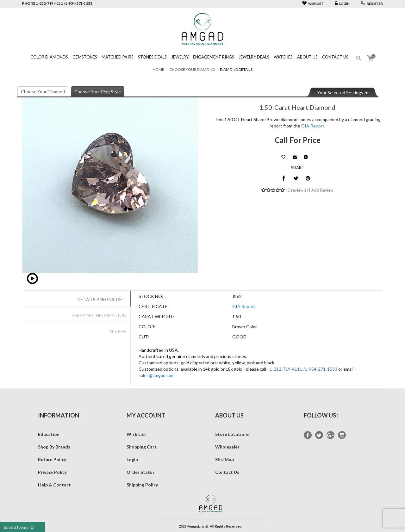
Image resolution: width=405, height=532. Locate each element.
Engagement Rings (214, 57)
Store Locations (232, 434)
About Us (307, 57)
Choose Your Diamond (192, 69)
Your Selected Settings (340, 93)
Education (49, 434)
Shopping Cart (142, 447)
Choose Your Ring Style (98, 92)
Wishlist (313, 3)
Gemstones (85, 57)
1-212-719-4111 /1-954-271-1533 (303, 369)
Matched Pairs (118, 57)
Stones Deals (152, 57)
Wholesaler (227, 447)
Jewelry (180, 57)
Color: (147, 327)
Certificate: (154, 306)
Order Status (141, 472)
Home (158, 69)
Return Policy (52, 459)
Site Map (224, 459)
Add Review (322, 190)
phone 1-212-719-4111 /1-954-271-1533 (57, 3)
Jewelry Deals (254, 57)
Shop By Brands (54, 447)
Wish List (136, 434)
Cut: (144, 337)
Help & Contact (54, 485)
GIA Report (313, 126)
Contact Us (335, 57)
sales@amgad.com (157, 375)
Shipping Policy (142, 485)
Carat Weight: (156, 316)
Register (372, 3)
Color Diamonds (49, 57)
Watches (283, 57)
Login (342, 3)
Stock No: (151, 296)
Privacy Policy (52, 472)
